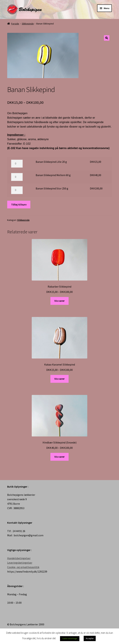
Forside (15, 24)
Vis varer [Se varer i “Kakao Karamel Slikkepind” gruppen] (59, 379)
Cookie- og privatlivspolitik (23, 567)
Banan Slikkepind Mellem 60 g (53, 175)
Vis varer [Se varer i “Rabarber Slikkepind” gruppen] (59, 301)
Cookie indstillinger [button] (70, 639)
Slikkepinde (28, 24)
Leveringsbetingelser (20, 563)
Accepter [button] (90, 638)
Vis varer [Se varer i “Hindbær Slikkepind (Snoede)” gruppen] (59, 457)
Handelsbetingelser (19, 558)
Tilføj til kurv (19, 204)
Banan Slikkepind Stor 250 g (52, 188)
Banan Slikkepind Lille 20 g (51, 162)
